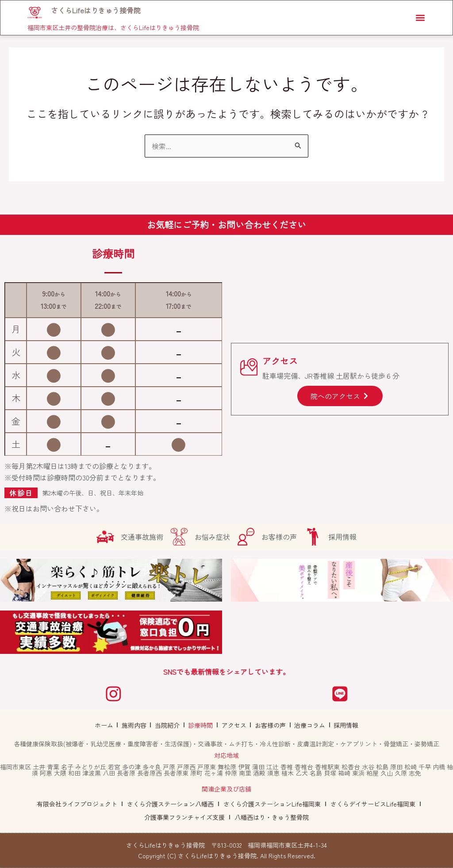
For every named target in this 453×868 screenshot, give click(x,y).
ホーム (109, 725)
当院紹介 (169, 725)
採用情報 (341, 725)
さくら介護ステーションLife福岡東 (272, 804)
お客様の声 (268, 725)
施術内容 (138, 725)
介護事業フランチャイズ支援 (184, 817)
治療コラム (306, 725)
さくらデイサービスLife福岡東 (373, 804)
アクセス (233, 725)
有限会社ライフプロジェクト (77, 804)
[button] (419, 18)
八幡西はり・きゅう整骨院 (272, 817)
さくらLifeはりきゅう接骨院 (97, 11)
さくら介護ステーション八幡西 (170, 804)
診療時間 (201, 725)
